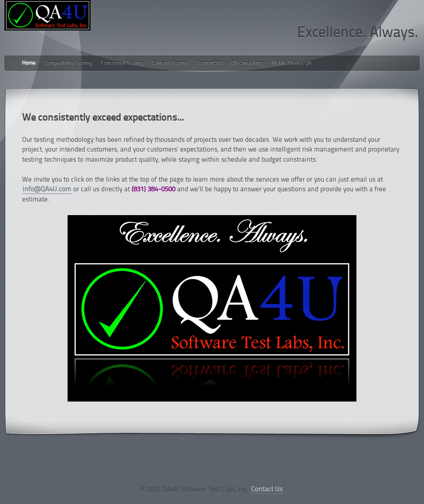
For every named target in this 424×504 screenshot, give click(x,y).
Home (29, 63)
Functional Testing (122, 63)
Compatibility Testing (68, 63)
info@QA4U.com (47, 190)
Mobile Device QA (292, 63)
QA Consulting (247, 63)
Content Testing (170, 63)
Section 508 (209, 63)
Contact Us (267, 490)
